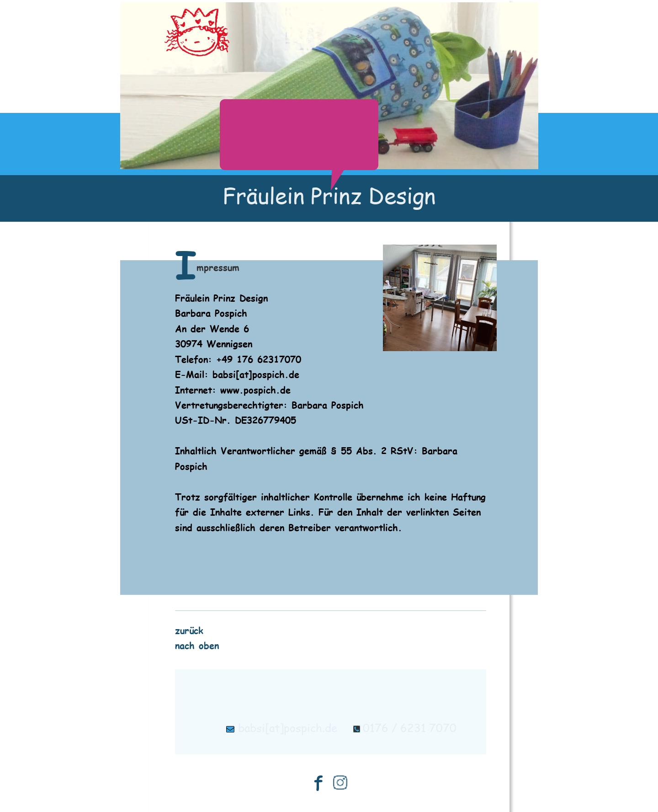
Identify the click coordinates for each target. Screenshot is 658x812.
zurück (189, 630)
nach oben (197, 645)
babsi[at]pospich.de (288, 728)
